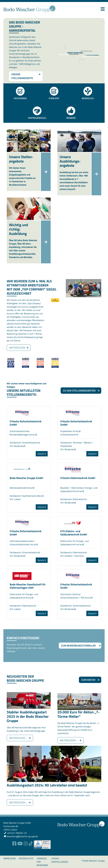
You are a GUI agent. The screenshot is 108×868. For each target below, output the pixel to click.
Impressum (9, 858)
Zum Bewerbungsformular (78, 646)
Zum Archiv (88, 680)
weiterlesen (17, 348)
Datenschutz (26, 858)
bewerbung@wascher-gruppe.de (22, 836)
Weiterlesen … (21, 738)
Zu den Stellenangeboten (79, 391)
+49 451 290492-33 (17, 833)
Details (42, 454)
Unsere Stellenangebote (22, 76)
